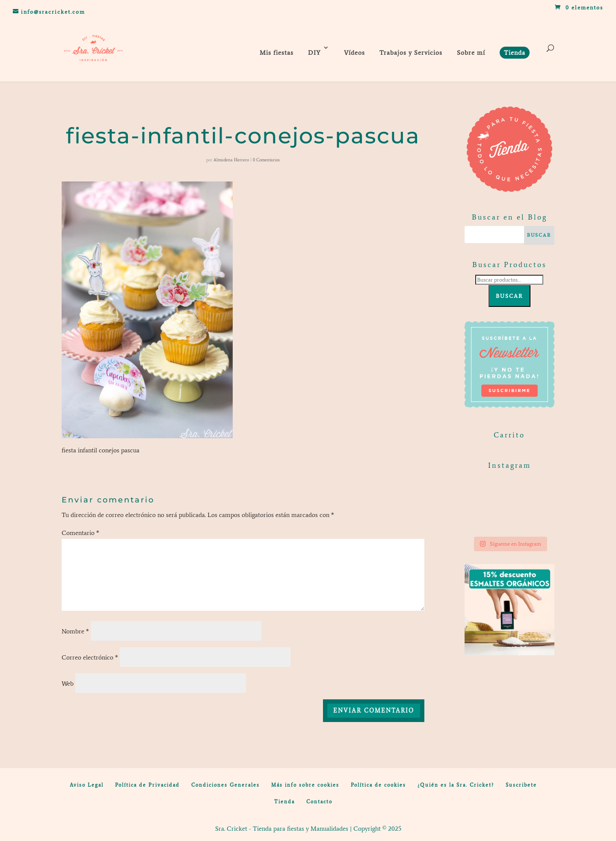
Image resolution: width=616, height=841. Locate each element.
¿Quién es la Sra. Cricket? (456, 785)
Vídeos (354, 53)
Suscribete (521, 785)
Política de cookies (378, 785)
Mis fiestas (277, 53)
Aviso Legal (87, 785)
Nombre (75, 631)
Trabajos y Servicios (411, 53)
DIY (314, 53)
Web (68, 683)
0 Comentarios (266, 160)
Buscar (509, 296)
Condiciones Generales (225, 785)
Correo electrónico (90, 657)
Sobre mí (471, 53)
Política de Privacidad (147, 785)
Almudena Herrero (231, 160)
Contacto (319, 802)
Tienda (284, 802)
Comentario (80, 533)
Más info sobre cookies (305, 785)
